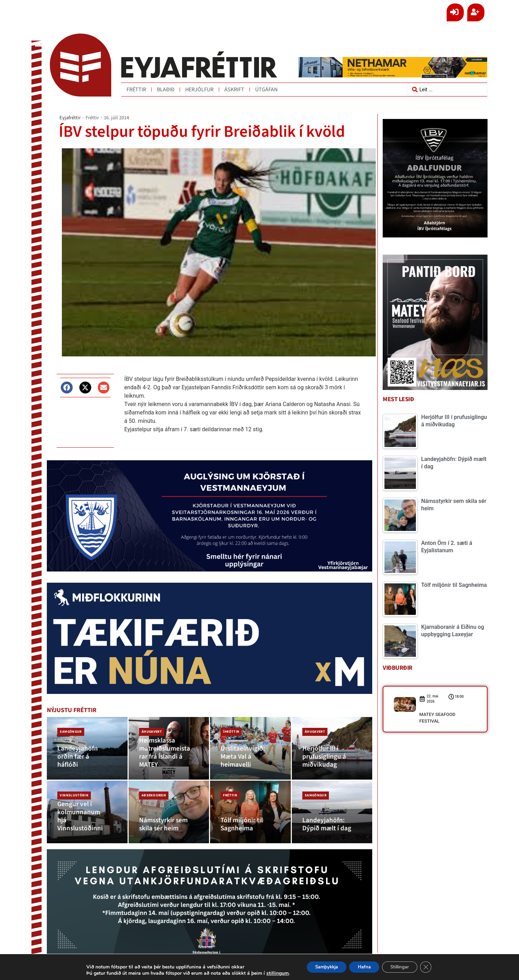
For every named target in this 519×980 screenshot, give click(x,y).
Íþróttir (230, 729)
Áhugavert (150, 729)
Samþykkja (320, 967)
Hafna (363, 967)
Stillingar (405, 967)
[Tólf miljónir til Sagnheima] (250, 809)
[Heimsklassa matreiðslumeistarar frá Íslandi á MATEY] (169, 747)
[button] (67, 387)
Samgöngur (69, 729)
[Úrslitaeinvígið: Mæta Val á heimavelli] (250, 747)
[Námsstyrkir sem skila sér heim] (169, 809)
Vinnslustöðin (73, 791)
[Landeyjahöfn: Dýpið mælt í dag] (332, 809)
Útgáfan (266, 90)
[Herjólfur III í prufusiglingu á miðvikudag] (332, 747)
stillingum (268, 973)
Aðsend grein (152, 791)
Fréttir (136, 90)
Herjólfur (199, 90)
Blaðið (166, 90)
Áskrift (234, 90)
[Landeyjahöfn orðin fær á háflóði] (87, 747)
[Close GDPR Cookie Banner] (434, 967)
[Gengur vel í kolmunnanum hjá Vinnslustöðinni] (87, 809)
